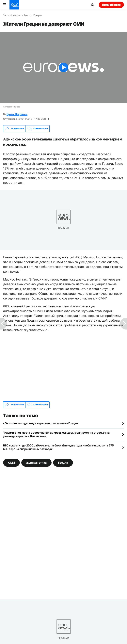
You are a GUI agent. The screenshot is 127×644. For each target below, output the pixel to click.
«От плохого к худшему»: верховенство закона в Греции (40, 423)
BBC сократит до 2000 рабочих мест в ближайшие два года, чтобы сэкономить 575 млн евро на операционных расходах (58, 447)
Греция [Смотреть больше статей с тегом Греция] (63, 462)
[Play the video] (63, 67)
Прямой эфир (111, 5)
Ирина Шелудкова (17, 114)
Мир (27, 15)
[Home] (4, 15)
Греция (38, 15)
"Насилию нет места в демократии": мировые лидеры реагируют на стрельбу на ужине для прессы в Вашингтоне (56, 434)
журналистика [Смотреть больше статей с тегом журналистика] (36, 462)
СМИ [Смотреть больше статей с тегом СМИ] (11, 462)
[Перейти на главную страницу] (14, 5)
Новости (15, 15)
